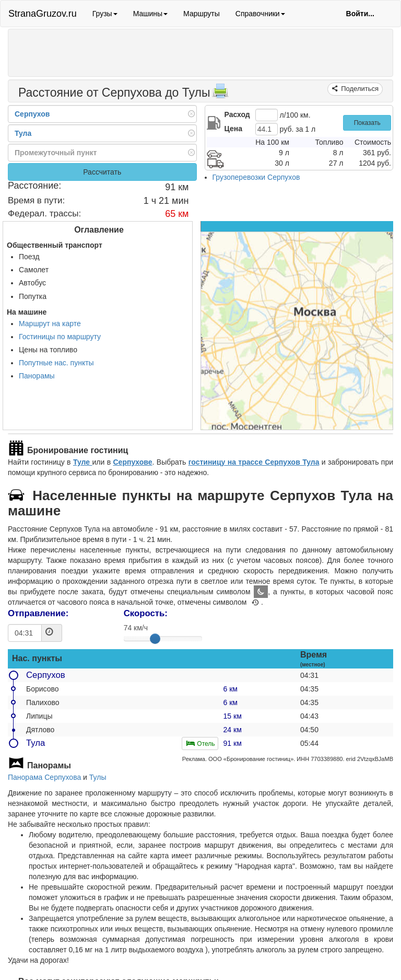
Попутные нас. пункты (56, 363)
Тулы (98, 777)
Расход (237, 114)
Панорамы (37, 376)
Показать (367, 123)
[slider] (155, 639)
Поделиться (359, 89)
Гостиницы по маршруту (60, 337)
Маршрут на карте (50, 324)
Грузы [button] (105, 14)
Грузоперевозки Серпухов (256, 177)
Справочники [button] (260, 14)
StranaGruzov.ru (43, 14)
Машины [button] (150, 14)
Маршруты (202, 14)
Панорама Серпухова (44, 777)
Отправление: (38, 613)
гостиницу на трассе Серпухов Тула (254, 462)
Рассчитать (102, 172)
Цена (233, 129)
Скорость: (146, 613)
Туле (83, 462)
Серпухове (133, 462)
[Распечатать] (220, 94)
